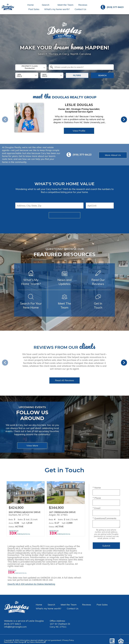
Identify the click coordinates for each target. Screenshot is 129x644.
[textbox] (83, 67)
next (124, 119)
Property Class (30, 67)
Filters (77, 75)
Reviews (83, 5)
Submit (64, 215)
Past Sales (34, 9)
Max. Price (45, 75)
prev (5, 119)
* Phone (97, 498)
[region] (58, 119)
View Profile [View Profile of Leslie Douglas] (79, 131)
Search (102, 75)
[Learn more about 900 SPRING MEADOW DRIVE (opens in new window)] (26, 509)
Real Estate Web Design (15, 642)
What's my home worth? (57, 9)
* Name (97, 488)
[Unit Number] (100, 206)
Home (39, 605)
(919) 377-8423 (12, 624)
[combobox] (31, 67)
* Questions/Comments (104, 518)
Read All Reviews (64, 380)
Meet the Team (65, 5)
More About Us (113, 155)
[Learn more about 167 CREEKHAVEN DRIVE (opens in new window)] (66, 509)
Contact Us (80, 9)
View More (32, 446)
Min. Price (19, 75)
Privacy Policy (68, 640)
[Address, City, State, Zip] (49, 206)
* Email (96, 508)
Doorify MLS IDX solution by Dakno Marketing (31, 584)
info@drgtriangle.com (15, 627)
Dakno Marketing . (38, 642)
